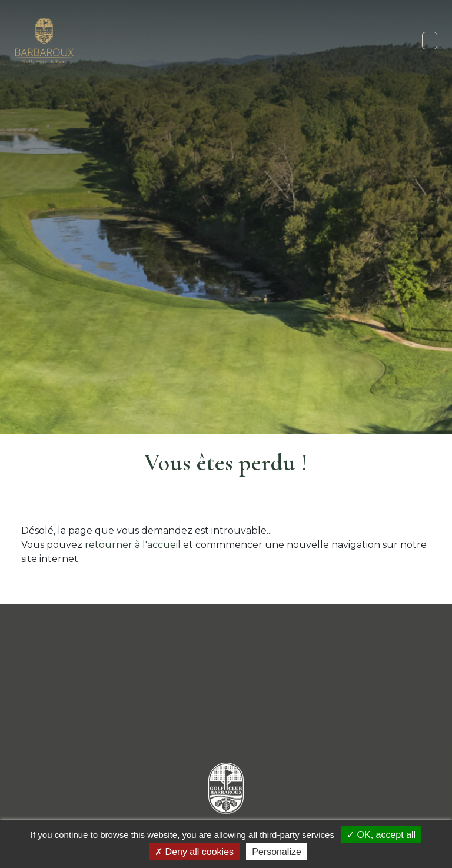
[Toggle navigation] (430, 41)
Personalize (277, 852)
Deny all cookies (194, 852)
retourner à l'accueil (133, 545)
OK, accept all (381, 835)
